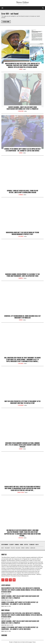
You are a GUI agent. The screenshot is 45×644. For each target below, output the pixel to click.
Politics (21, 538)
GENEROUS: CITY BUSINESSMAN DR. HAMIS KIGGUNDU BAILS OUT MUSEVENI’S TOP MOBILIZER (22, 317)
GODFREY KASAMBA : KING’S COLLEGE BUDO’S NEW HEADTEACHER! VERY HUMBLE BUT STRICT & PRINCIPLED (22, 108)
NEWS (21, 69)
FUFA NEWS (21, 405)
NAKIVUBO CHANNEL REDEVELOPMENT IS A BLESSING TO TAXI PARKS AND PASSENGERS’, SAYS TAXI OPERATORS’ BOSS (22, 275)
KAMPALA (21, 278)
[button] (43, 8)
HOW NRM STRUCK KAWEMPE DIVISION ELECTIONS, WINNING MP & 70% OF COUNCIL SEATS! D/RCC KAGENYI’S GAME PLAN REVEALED (22, 445)
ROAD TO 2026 (21, 492)
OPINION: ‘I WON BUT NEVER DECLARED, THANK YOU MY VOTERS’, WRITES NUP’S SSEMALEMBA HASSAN (22, 192)
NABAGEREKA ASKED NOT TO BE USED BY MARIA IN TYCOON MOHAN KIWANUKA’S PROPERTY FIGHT (22, 233)
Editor (25, 69)
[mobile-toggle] (2, 8)
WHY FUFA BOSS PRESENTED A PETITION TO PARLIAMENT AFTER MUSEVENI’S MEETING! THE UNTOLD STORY (22, 402)
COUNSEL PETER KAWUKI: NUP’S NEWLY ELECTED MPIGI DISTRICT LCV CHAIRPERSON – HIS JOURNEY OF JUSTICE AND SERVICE (22, 150)
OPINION (21, 195)
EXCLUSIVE (21, 236)
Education (21, 111)
